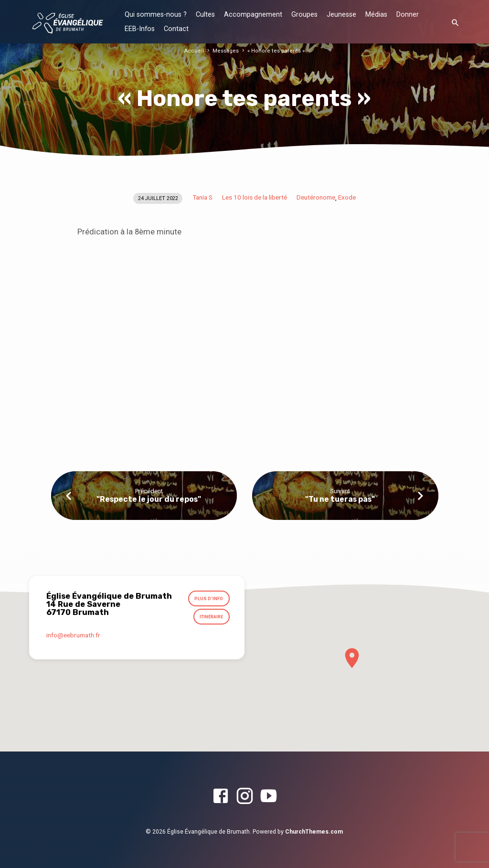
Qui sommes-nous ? (156, 15)
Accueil (197, 51)
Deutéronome (316, 197)
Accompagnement (253, 15)
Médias (376, 15)
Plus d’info (209, 599)
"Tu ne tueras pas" (340, 499)
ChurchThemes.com (314, 832)
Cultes (205, 15)
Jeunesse (341, 15)
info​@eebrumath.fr (73, 635)
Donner (408, 15)
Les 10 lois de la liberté (255, 197)
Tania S (202, 197)
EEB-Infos (140, 29)
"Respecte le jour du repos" (149, 499)
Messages (227, 51)
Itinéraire (211, 618)
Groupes (304, 15)
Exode (347, 197)
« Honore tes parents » (275, 51)
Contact (176, 29)
